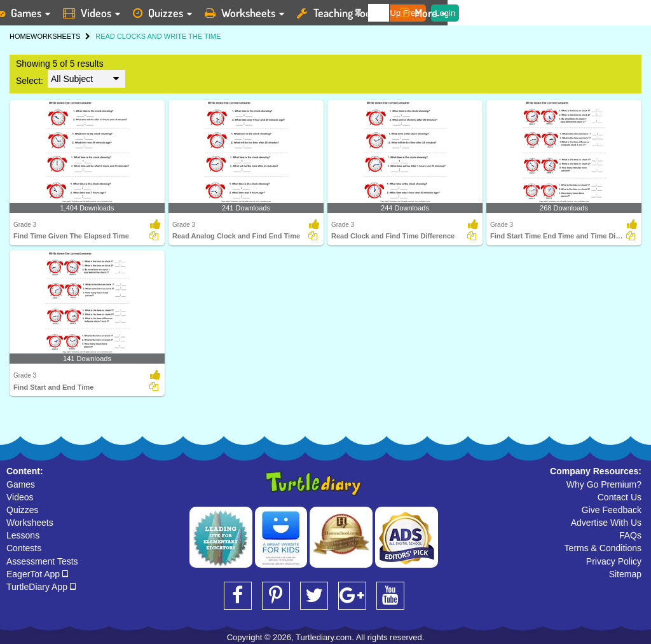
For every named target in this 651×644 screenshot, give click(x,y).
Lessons (23, 535)
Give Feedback (612, 510)
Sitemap (625, 574)
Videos (20, 497)
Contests (24, 548)
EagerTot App (37, 574)
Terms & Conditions (603, 548)
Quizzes (23, 510)
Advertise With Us (606, 523)
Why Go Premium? (604, 484)
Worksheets (30, 523)
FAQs (630, 535)
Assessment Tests (42, 561)
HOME (20, 36)
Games (21, 484)
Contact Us (620, 497)
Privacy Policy (614, 561)
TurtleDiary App (41, 587)
